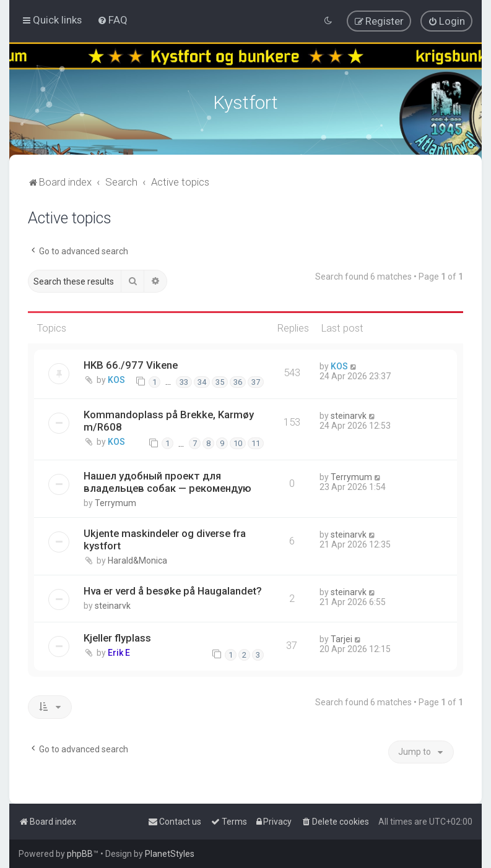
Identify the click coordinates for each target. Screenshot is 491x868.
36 (238, 380)
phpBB (80, 854)
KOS (116, 378)
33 (184, 380)
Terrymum (115, 501)
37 (256, 380)
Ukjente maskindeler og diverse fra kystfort (165, 538)
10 (238, 441)
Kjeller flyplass (117, 636)
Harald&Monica (137, 559)
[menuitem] (112, 20)
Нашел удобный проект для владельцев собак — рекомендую (167, 480)
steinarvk (349, 413)
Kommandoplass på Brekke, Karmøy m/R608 (169, 418)
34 (202, 380)
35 (220, 380)
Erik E (119, 651)
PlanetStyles (170, 854)
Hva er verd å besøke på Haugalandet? (173, 589)
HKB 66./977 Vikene (131, 363)
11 (256, 441)
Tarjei (341, 637)
